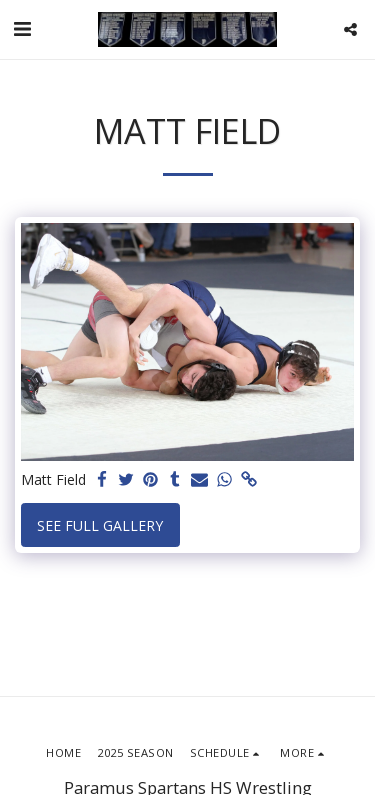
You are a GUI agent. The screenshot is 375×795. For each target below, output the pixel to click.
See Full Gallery (100, 525)
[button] (22, 28)
